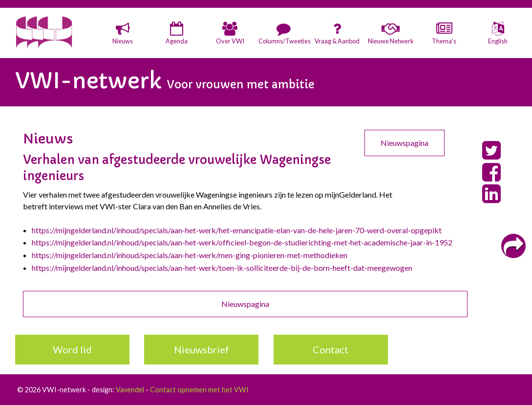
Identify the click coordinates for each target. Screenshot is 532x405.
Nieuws (123, 41)
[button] (123, 34)
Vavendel (130, 390)
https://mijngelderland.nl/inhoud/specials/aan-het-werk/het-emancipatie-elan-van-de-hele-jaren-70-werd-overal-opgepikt (237, 230)
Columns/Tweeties (284, 41)
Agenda (177, 41)
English (498, 41)
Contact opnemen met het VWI (199, 390)
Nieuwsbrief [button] (202, 349)
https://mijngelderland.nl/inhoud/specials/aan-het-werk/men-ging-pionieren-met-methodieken (190, 255)
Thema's (444, 41)
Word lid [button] (72, 349)
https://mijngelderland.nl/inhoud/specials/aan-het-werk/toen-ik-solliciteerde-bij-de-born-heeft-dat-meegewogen (222, 268)
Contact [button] (330, 349)
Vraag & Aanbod (337, 41)
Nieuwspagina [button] (404, 143)
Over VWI (230, 41)
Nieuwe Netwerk (391, 41)
